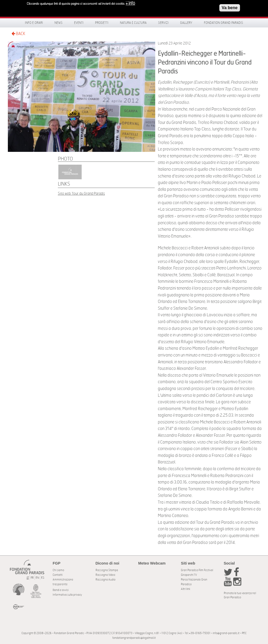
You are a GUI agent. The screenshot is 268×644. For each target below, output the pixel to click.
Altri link (186, 589)
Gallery (186, 23)
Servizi (163, 23)
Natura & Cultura (133, 23)
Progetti (102, 23)
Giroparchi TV (189, 575)
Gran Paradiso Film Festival (197, 570)
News (58, 23)
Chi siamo (58, 570)
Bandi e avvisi (61, 590)
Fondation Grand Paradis (224, 23)
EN (37, 578)
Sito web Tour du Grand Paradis (81, 194)
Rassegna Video (105, 575)
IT (28, 578)
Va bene (230, 8)
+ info (130, 3)
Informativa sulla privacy (67, 595)
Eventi (79, 23)
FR (32, 578)
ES (43, 578)
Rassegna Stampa (107, 570)
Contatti (58, 575)
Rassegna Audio (105, 580)
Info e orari (34, 23)
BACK (18, 34)
